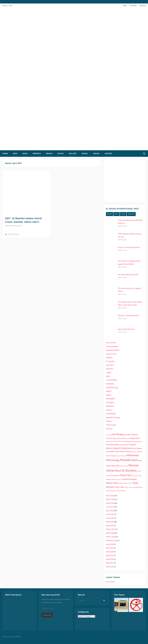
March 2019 (111, 537)
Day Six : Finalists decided (128, 316)
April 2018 (110, 544)
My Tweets (110, 582)
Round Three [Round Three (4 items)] (120, 479)
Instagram (143, 6)
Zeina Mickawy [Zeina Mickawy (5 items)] (121, 491)
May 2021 (110, 522)
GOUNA (96, 153)
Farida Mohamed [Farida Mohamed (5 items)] (131, 441)
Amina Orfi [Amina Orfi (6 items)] (121, 438)
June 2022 (110, 514)
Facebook (133, 6)
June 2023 (110, 507)
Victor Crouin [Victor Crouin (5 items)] (128, 487)
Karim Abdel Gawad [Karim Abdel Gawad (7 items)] (123, 451)
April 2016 (110, 552)
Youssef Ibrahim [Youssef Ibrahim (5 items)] (138, 487)
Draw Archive (111, 354)
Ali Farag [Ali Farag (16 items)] (117, 434)
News (17, 234)
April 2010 (110, 567)
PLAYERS (110, 403)
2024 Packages (112, 346)
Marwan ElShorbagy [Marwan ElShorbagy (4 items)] (121, 456)
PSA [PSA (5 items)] (133, 476)
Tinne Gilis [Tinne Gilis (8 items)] (119, 487)
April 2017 (110, 548)
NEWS (25, 153)
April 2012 (110, 563)
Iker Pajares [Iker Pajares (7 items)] (137, 448)
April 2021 (110, 525)
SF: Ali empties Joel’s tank (128, 275)
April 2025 (110, 496)
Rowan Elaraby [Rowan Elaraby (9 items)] (130, 479)
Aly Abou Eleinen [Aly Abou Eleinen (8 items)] (131, 435)
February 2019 (112, 540)
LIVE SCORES (111, 380)
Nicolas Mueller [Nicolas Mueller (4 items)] (124, 466)
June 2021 (110, 518)
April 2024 (110, 503)
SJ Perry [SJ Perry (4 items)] (130, 483)
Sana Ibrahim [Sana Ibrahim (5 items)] (123, 483)
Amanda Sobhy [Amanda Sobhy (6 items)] (111, 438)
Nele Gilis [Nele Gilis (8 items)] (115, 466)
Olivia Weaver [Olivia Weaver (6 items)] (115, 476)
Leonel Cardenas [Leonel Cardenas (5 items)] (137, 452)
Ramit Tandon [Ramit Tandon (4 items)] (138, 476)
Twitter (125, 6)
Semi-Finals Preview (126, 329)
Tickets (109, 421)
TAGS (123, 214)
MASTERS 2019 (112, 388)
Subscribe (47, 615)
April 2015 (110, 555)
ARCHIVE (131, 214)
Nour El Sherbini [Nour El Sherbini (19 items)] (125, 471)
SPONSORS (111, 414)
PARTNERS (110, 399)
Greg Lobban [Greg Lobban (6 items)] (123, 445)
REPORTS (37, 153)
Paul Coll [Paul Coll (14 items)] (126, 475)
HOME (5, 153)
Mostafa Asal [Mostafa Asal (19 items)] (129, 460)
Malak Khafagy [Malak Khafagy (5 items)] (110, 456)
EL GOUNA (110, 361)
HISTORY (108, 153)
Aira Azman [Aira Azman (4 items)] (109, 435)
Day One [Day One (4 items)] (127, 438)
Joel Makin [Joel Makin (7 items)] (110, 451)
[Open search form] (144, 154)
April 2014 (110, 559)
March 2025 (111, 499)
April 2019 (110, 533)
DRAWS (49, 153)
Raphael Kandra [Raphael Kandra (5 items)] (111, 479)
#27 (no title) (111, 343)
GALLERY (73, 153)
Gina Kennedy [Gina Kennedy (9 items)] (112, 445)
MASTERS (110, 384)
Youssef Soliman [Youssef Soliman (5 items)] (111, 491)
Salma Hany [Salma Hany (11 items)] (112, 483)
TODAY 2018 (111, 425)
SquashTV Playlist (113, 417)
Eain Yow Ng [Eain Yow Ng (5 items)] (121, 441)
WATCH (61, 153)
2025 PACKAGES (113, 350)
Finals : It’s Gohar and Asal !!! (129, 247)
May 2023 (110, 511)
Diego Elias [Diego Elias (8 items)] (135, 438)
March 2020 (111, 529)
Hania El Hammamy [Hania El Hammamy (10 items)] (123, 448)
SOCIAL (85, 153)
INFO (15, 153)
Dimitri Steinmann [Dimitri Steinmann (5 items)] (112, 441)
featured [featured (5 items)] (139, 441)
